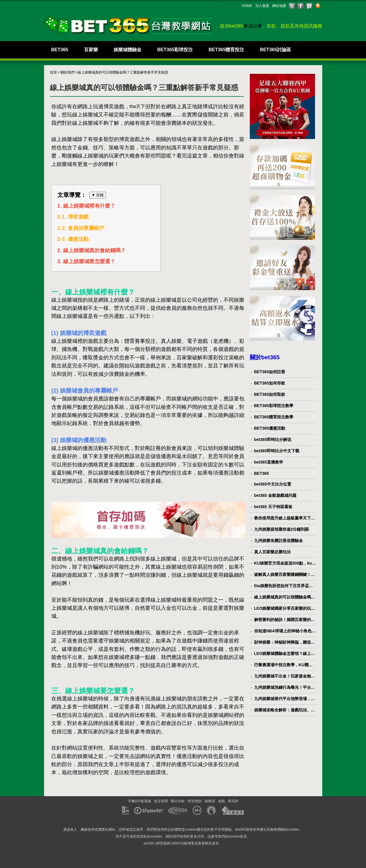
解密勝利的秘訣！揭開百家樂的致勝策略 (285, 620)
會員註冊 (253, 26)
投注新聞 (161, 801)
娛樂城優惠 (111, 473)
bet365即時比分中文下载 (277, 451)
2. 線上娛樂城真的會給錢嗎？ (92, 250)
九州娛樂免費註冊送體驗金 (278, 541)
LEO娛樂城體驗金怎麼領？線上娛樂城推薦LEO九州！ (285, 654)
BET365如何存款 (270, 383)
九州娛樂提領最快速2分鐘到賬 (282, 529)
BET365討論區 (275, 50)
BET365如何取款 (270, 394)
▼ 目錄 (98, 195)
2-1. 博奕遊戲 (73, 217)
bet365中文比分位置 (273, 484)
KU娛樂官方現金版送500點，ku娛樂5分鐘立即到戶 (285, 563)
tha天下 (137, 106)
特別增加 (195, 801)
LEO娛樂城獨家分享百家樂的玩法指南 (285, 609)
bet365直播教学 (269, 462)
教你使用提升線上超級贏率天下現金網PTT (285, 518)
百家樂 (91, 50)
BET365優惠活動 (270, 428)
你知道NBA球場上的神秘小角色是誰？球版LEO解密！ (285, 631)
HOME (247, 6)
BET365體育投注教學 (274, 417)
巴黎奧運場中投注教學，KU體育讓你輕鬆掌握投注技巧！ (283, 665)
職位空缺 (178, 801)
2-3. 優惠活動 (73, 239)
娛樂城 (90, 115)
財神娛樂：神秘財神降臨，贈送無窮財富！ (285, 642)
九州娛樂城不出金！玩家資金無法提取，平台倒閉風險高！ (285, 676)
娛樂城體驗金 (128, 50)
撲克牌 (233, 801)
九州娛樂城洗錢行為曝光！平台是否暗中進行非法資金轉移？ (285, 688)
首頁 (53, 72)
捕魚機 (70, 349)
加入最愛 (262, 6)
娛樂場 (210, 801)
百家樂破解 (190, 358)
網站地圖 (279, 6)
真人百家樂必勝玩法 (272, 552)
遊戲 (221, 801)
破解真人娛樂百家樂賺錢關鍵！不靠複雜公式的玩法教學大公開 (285, 575)
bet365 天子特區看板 (273, 507)
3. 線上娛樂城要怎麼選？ (86, 261)
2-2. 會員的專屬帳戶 (81, 228)
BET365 (60, 50)
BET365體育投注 (226, 50)
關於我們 (68, 72)
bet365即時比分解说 (273, 440)
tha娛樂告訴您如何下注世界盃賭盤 (284, 586)
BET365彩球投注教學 (274, 406)
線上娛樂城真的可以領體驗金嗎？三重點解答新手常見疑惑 (285, 597)
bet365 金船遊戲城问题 (275, 495)
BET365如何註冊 (270, 372)
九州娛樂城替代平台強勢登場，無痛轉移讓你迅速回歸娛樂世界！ (285, 699)
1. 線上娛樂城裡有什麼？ (86, 206)
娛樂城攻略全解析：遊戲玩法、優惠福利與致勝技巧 (285, 710)
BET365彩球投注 (175, 50)
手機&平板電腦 (139, 801)
